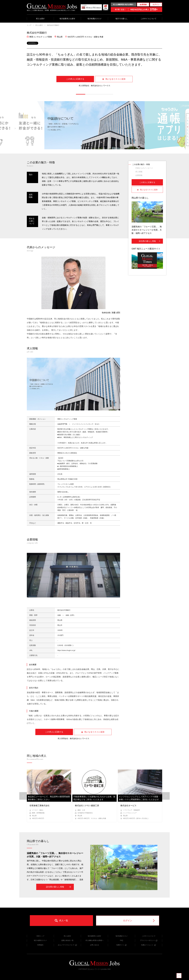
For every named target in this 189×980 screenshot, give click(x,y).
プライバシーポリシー (149, 940)
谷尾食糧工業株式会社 (39, 806)
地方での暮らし (122, 19)
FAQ (121, 940)
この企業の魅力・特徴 (141, 164)
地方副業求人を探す (67, 19)
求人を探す (40, 19)
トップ (29, 25)
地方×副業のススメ (40, 940)
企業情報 (139, 175)
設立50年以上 (33, 43)
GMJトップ (40, 936)
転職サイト (122, 945)
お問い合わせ (94, 945)
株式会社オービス (128, 806)
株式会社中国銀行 (53, 25)
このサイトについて (149, 19)
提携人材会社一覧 (67, 940)
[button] (81, 94)
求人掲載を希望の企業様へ (94, 940)
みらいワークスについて (67, 945)
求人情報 (139, 172)
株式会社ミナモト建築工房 (87, 806)
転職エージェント (149, 945)
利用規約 (40, 945)
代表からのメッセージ (144, 168)
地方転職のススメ (94, 19)
